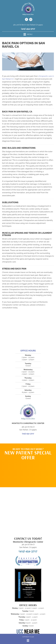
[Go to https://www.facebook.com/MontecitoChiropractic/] (26, 20)
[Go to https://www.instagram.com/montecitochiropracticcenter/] (31, 20)
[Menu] (28, 641)
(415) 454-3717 (28, 29)
